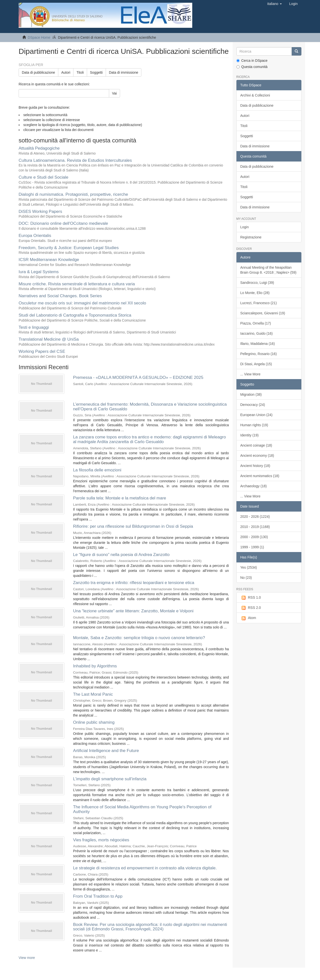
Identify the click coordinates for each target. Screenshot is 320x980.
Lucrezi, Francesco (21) (259, 303)
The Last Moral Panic (93, 694)
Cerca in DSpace (252, 61)
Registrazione (251, 237)
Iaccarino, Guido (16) (257, 333)
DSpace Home (39, 37)
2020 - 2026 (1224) (255, 517)
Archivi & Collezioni (255, 95)
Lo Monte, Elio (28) (255, 293)
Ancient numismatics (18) (260, 476)
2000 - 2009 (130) (254, 537)
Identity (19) (250, 435)
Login (245, 227)
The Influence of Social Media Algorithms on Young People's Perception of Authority (142, 809)
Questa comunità (252, 67)
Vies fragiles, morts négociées (101, 840)
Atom (248, 618)
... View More (250, 374)
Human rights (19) (254, 425)
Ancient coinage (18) (256, 445)
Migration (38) (251, 394)
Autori (66, 72)
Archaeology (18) (254, 486)
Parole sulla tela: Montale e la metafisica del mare (119, 498)
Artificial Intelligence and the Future (106, 751)
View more (27, 958)
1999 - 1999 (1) (252, 547)
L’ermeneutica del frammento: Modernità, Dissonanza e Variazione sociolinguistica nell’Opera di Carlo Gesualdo (150, 407)
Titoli (80, 72)
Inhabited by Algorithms (95, 666)
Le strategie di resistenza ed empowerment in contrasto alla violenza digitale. (145, 868)
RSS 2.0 (251, 608)
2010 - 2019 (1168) (255, 527)
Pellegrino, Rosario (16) (259, 354)
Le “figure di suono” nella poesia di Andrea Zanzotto (121, 555)
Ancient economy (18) (257, 456)
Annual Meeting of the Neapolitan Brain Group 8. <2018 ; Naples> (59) (268, 270)
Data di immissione (124, 72)
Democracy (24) (253, 405)
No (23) (246, 578)
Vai (114, 93)
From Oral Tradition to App (98, 896)
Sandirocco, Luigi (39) (257, 283)
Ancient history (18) (255, 466)
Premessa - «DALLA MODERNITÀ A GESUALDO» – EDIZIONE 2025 (138, 377)
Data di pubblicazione (38, 72)
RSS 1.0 (251, 598)
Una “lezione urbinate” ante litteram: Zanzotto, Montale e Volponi (133, 611)
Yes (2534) (249, 567)
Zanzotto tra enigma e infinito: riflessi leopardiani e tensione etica (134, 583)
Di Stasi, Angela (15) (256, 364)
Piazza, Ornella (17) (256, 323)
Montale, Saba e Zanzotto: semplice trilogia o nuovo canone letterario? (139, 638)
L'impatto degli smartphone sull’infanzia (110, 779)
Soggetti (96, 72)
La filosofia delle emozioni (97, 470)
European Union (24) (256, 415)
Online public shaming (94, 722)
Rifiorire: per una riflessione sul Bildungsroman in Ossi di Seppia (133, 526)
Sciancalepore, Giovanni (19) (263, 313)
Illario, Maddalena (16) (258, 344)
